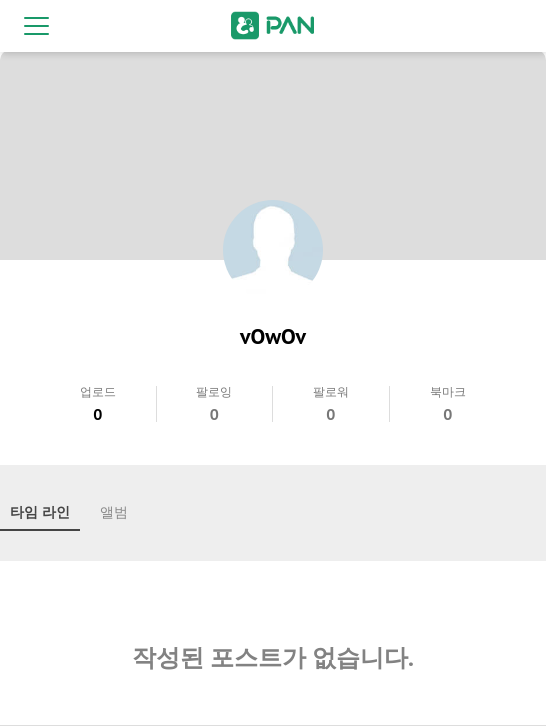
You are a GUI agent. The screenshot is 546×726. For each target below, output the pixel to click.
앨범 (114, 512)
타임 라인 (40, 512)
